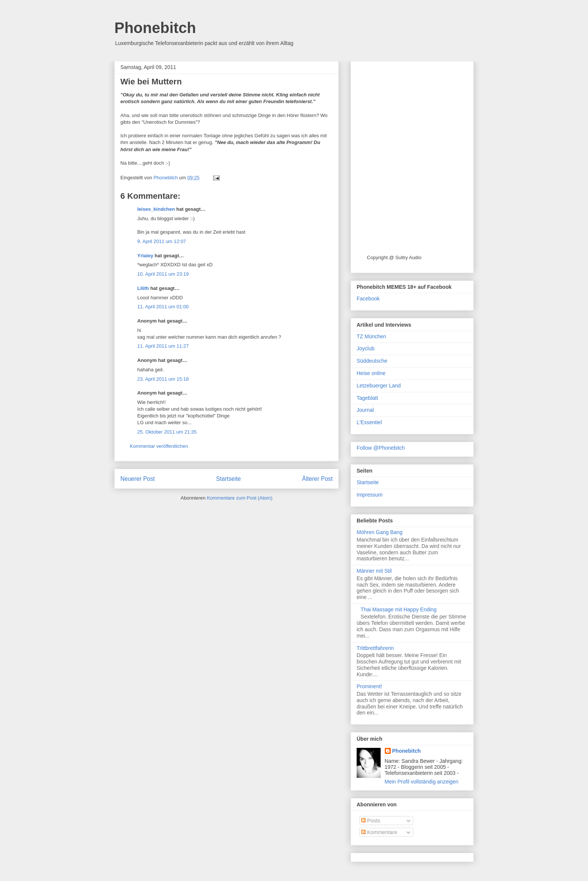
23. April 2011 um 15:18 (163, 379)
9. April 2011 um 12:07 (162, 241)
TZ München (371, 336)
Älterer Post (317, 479)
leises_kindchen (156, 209)
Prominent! (369, 686)
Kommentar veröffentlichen (159, 446)
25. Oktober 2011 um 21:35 (167, 432)
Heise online (371, 373)
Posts (371, 821)
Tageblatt (367, 398)
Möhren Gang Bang (379, 532)
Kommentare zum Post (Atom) (240, 498)
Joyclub (365, 348)
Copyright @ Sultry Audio (394, 257)
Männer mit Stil (374, 571)
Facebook (368, 299)
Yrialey (145, 256)
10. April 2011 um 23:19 (163, 274)
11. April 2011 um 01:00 (163, 307)
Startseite (228, 479)
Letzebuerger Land (379, 386)
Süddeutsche (372, 361)
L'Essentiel (369, 422)
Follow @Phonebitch (381, 448)
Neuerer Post (138, 479)
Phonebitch (155, 28)
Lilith (143, 288)
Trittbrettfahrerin (375, 648)
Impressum (370, 495)
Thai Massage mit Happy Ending (399, 609)
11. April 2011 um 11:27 (163, 346)
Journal (365, 410)
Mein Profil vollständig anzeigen (422, 782)
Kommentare (379, 832)
